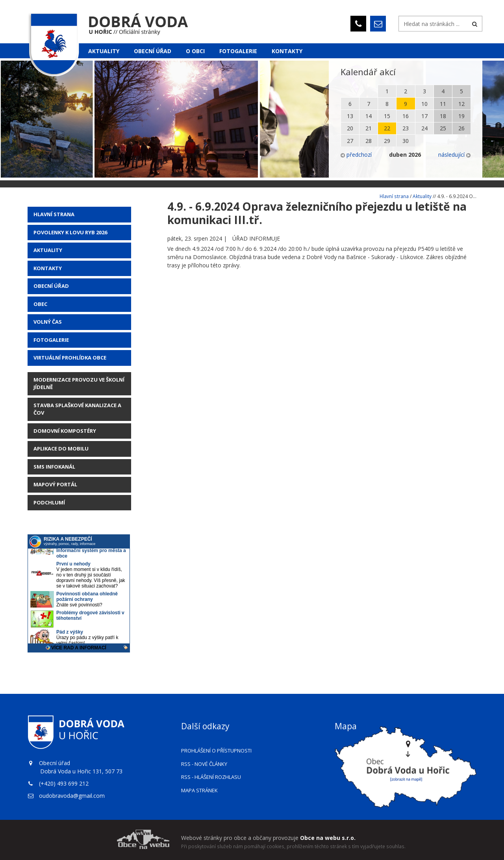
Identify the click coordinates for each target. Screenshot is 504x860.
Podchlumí (49, 502)
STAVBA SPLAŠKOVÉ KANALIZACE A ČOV (77, 409)
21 (369, 128)
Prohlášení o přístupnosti (216, 751)
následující (454, 155)
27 (350, 141)
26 (461, 128)
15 (387, 116)
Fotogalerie (238, 51)
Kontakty (287, 51)
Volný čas (48, 322)
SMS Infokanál (54, 467)
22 (387, 128)
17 (424, 116)
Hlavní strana (54, 214)
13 (350, 116)
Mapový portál (55, 484)
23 (406, 128)
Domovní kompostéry (65, 431)
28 (369, 141)
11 (443, 104)
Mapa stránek (199, 790)
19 (461, 116)
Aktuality (104, 51)
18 (443, 116)
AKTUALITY (48, 250)
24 (424, 128)
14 (369, 116)
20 (350, 128)
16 (406, 116)
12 (461, 104)
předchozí (356, 155)
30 (406, 141)
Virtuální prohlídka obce (70, 358)
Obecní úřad (153, 51)
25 (443, 128)
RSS (204, 764)
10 (424, 104)
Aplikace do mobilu (61, 449)
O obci (195, 51)
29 (387, 141)
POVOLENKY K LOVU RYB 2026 (70, 232)
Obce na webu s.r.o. (328, 838)
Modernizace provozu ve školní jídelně (79, 384)
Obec (40, 304)
